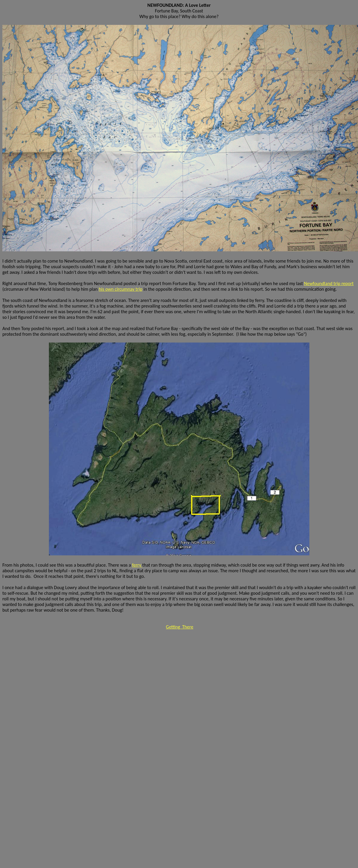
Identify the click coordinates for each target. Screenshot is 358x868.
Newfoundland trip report (329, 283)
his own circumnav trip (120, 289)
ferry (137, 565)
